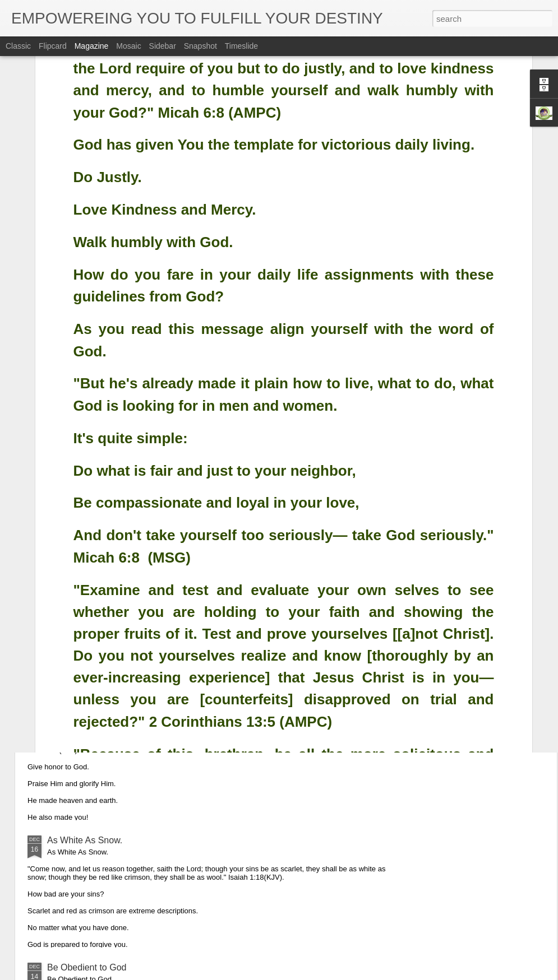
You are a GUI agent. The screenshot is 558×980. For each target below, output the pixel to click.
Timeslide (241, 46)
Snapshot (200, 46)
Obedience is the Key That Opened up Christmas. (146, 586)
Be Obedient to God (87, 967)
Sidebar (163, 46)
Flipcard (53, 46)
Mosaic (128, 46)
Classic (18, 46)
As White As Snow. (85, 840)
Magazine (92, 46)
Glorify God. (71, 713)
